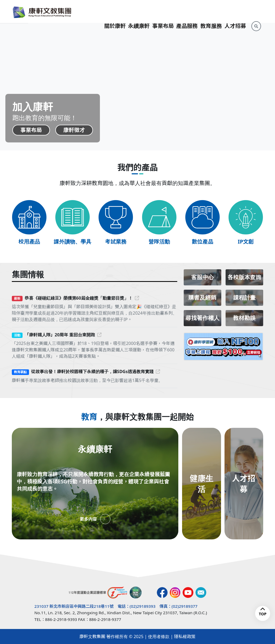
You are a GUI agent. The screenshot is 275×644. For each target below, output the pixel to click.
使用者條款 (159, 636)
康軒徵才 (74, 130)
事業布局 (31, 130)
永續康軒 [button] (139, 11)
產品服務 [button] (187, 11)
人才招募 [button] (235, 11)
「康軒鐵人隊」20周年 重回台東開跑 (63, 335)
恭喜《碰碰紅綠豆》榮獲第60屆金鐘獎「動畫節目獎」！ (82, 298)
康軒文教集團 (92, 636)
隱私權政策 (185, 636)
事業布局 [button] (163, 11)
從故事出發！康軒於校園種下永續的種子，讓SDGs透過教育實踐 (96, 371)
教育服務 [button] (211, 11)
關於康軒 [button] (115, 11)
